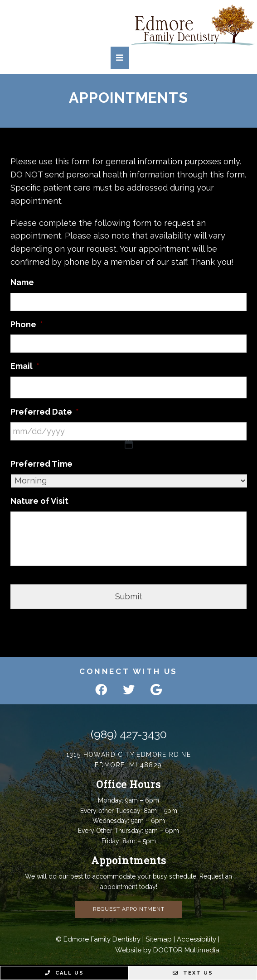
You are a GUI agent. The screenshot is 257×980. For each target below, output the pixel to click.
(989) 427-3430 (129, 734)
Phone (27, 324)
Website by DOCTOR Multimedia (167, 950)
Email (25, 366)
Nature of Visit (39, 501)
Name (22, 282)
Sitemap (159, 939)
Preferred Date (45, 412)
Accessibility (196, 939)
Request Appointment (129, 909)
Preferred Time (41, 464)
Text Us (193, 973)
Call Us (64, 973)
